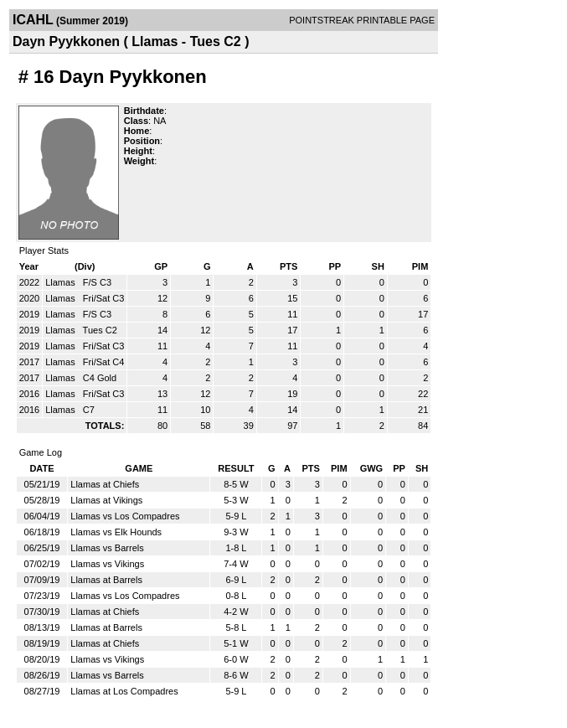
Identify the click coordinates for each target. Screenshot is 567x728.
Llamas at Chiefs (105, 484)
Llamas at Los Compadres (124, 691)
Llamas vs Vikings (107, 564)
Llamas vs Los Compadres (125, 516)
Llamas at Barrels (106, 580)
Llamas (62, 282)
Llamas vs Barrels (107, 548)
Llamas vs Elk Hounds (116, 532)
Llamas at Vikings (106, 500)
